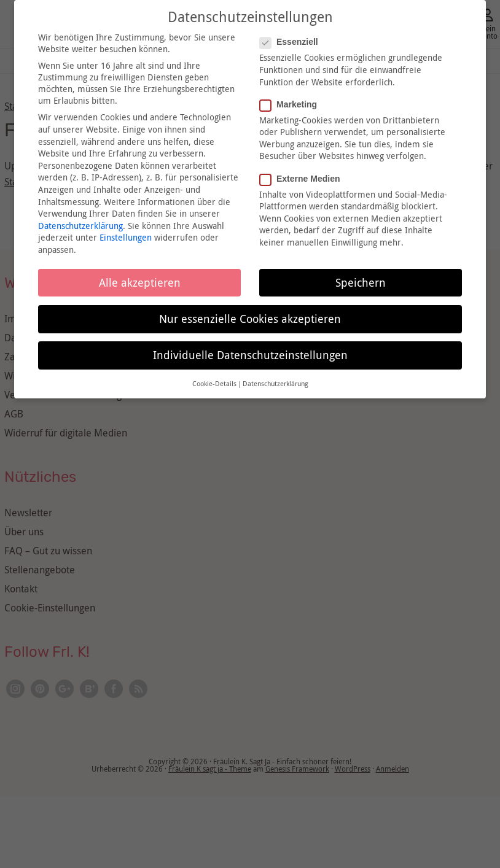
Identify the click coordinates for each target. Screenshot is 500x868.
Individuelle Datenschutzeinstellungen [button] (250, 355)
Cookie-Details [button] (214, 384)
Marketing (292, 104)
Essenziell (293, 42)
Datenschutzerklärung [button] (275, 384)
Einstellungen (126, 237)
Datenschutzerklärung (80, 226)
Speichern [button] (361, 283)
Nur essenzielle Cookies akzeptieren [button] (250, 319)
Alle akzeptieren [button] (140, 283)
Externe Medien (303, 179)
